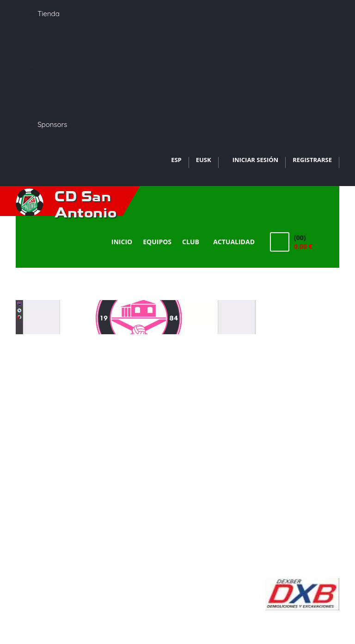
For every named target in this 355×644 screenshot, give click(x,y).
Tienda (49, 14)
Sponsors (52, 124)
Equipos (157, 242)
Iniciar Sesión (256, 160)
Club (192, 242)
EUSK (204, 160)
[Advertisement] (302, 439)
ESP (176, 160)
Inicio (122, 242)
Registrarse (312, 160)
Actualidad (234, 242)
